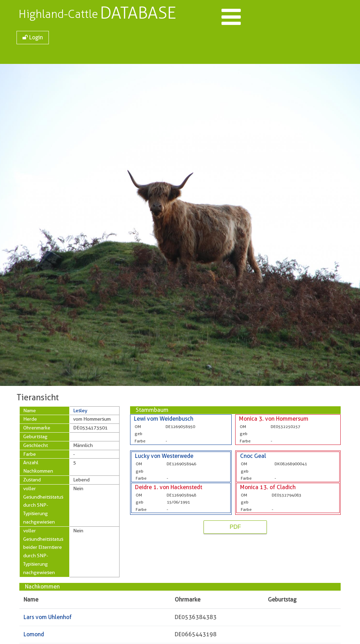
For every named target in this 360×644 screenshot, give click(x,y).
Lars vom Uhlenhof (48, 617)
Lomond (34, 634)
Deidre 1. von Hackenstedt (169, 487)
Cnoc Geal (253, 456)
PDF (235, 527)
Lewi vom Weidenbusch (164, 419)
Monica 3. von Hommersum (274, 419)
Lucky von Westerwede (164, 456)
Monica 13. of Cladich (268, 487)
